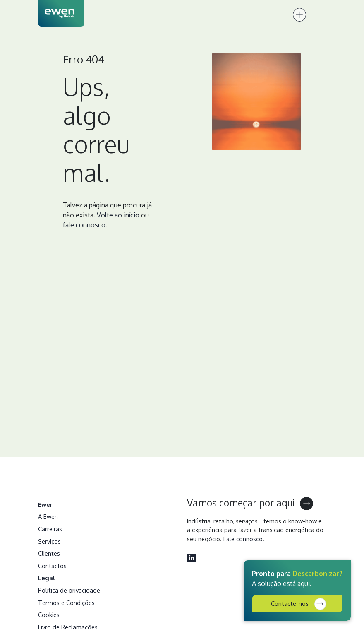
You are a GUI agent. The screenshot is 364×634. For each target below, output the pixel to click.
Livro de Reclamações (68, 627)
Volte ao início (118, 215)
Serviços (49, 541)
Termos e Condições (66, 603)
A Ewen (48, 516)
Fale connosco (243, 539)
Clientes (49, 553)
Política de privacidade (69, 590)
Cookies (49, 615)
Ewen (46, 504)
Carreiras (50, 529)
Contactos (52, 566)
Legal (47, 578)
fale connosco (84, 225)
